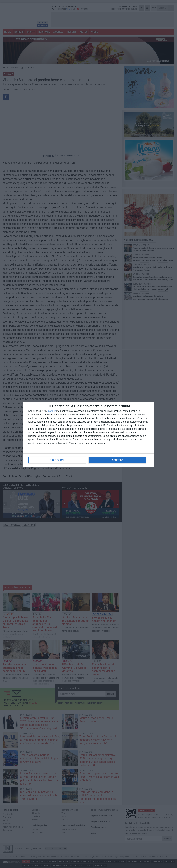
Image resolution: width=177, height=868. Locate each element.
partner (52, 411)
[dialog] (89, 434)
